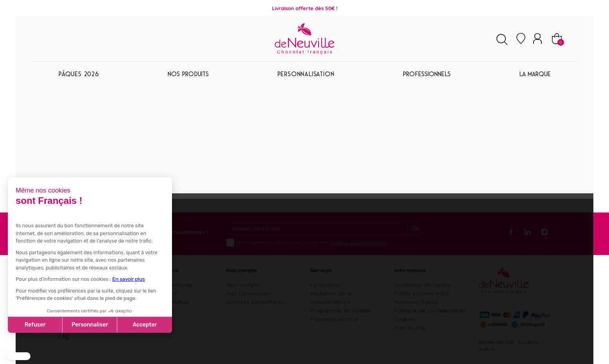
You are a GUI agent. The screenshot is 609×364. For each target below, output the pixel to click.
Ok (415, 229)
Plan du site (410, 327)
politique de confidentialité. (359, 242)
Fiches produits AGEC (422, 293)
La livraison (326, 284)
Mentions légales (417, 302)
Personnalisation (306, 74)
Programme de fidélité (340, 310)
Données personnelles (255, 302)
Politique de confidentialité (430, 310)
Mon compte (243, 284)
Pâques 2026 (79, 74)
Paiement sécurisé (334, 319)
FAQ (64, 336)
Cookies (405, 319)
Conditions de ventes (422, 284)
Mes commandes (249, 293)
